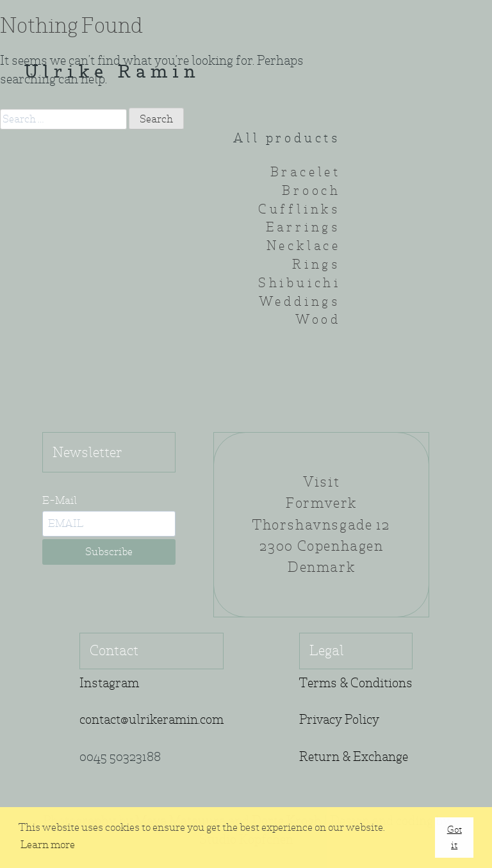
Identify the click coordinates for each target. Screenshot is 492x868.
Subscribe (109, 552)
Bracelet (306, 172)
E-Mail (60, 500)
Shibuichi (299, 283)
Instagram (109, 683)
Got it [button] (455, 837)
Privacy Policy (339, 720)
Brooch (311, 191)
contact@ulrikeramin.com (152, 720)
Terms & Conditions (356, 683)
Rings (316, 264)
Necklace (304, 246)
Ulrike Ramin (112, 73)
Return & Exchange (354, 757)
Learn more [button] (48, 845)
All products (287, 138)
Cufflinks (299, 209)
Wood (318, 320)
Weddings (300, 302)
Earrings (303, 227)
